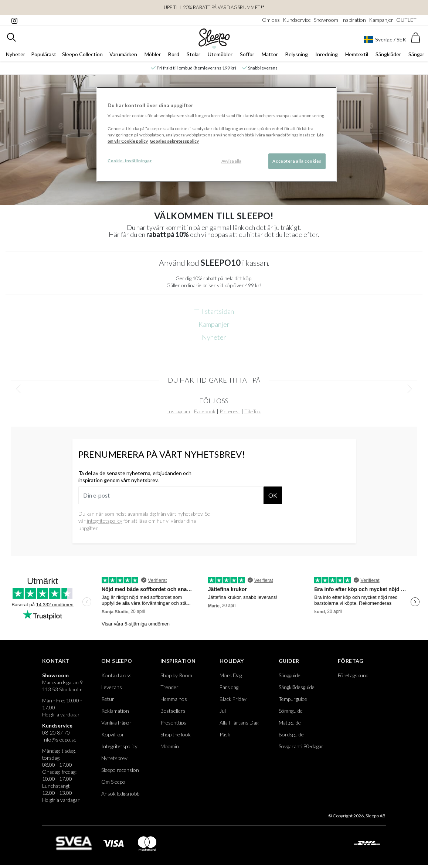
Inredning (327, 54)
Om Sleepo (117, 661)
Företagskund (353, 675)
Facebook (205, 411)
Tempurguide (293, 699)
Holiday (232, 661)
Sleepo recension (120, 770)
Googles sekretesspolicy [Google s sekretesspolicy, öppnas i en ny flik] (174, 141)
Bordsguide (291, 734)
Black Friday (233, 699)
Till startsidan (214, 311)
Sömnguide (291, 711)
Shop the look (176, 734)
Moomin (170, 746)
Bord (174, 54)
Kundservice (297, 20)
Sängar (416, 54)
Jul (223, 711)
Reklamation (115, 711)
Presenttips (173, 723)
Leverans (112, 687)
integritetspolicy (105, 521)
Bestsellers (173, 711)
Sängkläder (388, 54)
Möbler (153, 54)
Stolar (193, 54)
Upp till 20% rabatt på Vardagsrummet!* (214, 7)
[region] (217, 134)
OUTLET (406, 20)
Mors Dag (231, 675)
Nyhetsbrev (114, 758)
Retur (108, 699)
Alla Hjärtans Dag (239, 723)
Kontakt (56, 661)
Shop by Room (176, 675)
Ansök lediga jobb (120, 794)
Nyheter (16, 54)
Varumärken (123, 54)
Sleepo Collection (82, 54)
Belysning (297, 54)
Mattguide (290, 723)
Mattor (270, 54)
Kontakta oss (116, 675)
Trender (169, 687)
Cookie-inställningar (130, 161)
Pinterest (230, 411)
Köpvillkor (113, 734)
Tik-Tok (253, 411)
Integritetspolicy (119, 746)
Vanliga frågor (116, 723)
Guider (289, 661)
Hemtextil (357, 54)
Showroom (326, 20)
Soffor (247, 54)
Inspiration (354, 20)
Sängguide (290, 675)
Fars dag (229, 687)
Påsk (225, 734)
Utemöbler (220, 54)
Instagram (179, 411)
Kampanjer (381, 20)
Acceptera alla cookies (297, 161)
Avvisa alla (231, 161)
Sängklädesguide (297, 687)
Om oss (271, 20)
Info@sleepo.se (59, 740)
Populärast (44, 54)
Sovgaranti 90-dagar (301, 746)
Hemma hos (174, 699)
